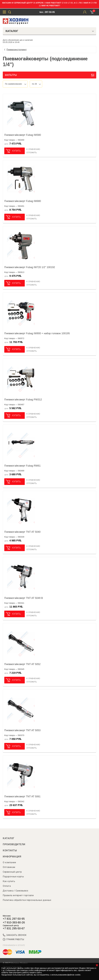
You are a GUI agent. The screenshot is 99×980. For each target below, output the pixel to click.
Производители (14, 844)
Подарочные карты (13, 877)
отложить (32, 153)
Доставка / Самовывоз (15, 891)
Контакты (10, 850)
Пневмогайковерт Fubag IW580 (23, 135)
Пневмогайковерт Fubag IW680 (23, 201)
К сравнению (33, 149)
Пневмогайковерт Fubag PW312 (23, 400)
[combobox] (15, 84)
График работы (13, 939)
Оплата (7, 886)
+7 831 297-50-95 (14, 919)
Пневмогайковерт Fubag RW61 (22, 466)
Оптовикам (9, 867)
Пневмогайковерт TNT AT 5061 (22, 796)
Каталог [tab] (50, 31)
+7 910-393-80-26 (14, 922)
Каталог (9, 838)
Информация (12, 857)
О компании (9, 862)
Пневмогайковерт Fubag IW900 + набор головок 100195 (37, 333)
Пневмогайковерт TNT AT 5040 (22, 532)
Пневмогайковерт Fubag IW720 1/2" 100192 (30, 267)
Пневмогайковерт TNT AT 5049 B (24, 598)
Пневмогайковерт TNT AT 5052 (22, 664)
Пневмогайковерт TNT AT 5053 (22, 730)
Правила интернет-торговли (18, 895)
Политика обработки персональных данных (27, 900)
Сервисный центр (12, 872)
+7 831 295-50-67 (14, 928)
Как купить (9, 881)
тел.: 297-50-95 (47, 12)
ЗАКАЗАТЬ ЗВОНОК (15, 935)
